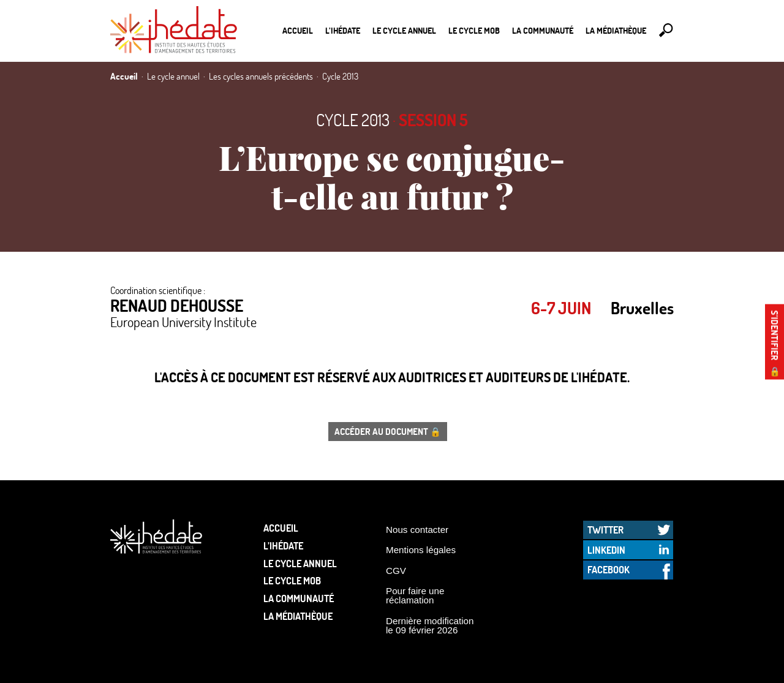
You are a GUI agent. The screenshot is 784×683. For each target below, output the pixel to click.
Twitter (605, 530)
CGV (396, 571)
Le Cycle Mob (474, 30)
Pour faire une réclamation (415, 595)
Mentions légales (421, 550)
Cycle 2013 (353, 120)
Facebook (609, 569)
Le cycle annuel (404, 30)
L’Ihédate (343, 30)
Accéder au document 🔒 (388, 431)
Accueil (298, 30)
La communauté (543, 30)
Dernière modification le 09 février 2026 (430, 625)
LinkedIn (606, 550)
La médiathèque (616, 30)
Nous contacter (417, 530)
